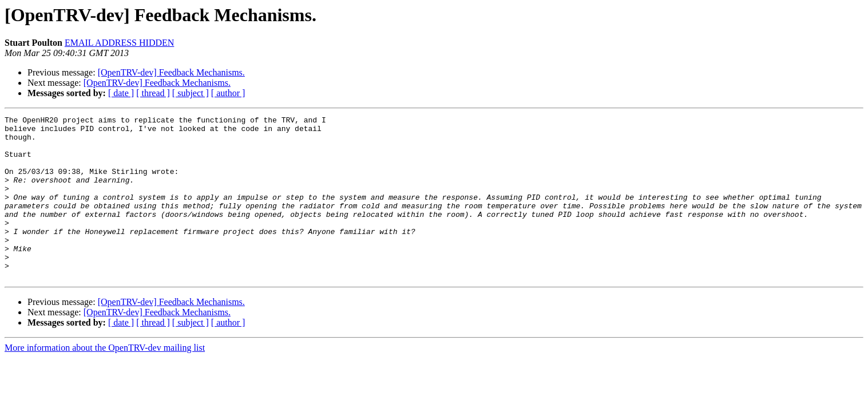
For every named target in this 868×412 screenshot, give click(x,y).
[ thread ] (153, 93)
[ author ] (228, 93)
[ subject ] (191, 93)
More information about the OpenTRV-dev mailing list (105, 380)
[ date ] (121, 93)
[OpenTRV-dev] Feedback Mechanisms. (171, 72)
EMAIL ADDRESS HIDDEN (119, 43)
